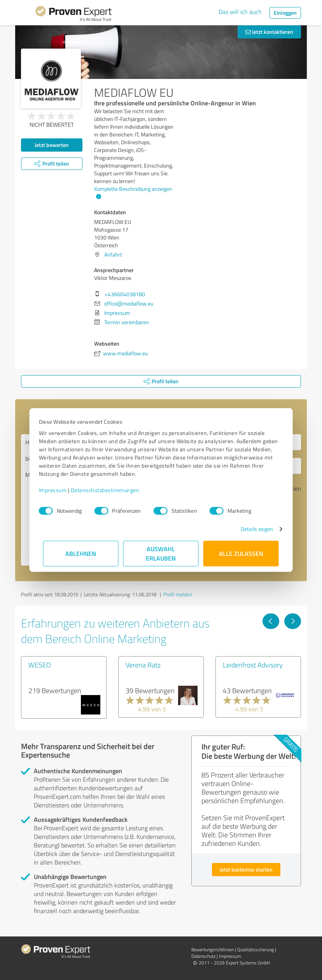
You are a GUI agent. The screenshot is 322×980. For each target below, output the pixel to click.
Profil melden (178, 594)
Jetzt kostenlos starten (246, 869)
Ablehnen (81, 553)
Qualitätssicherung (255, 949)
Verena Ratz (143, 665)
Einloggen (285, 13)
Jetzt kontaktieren (269, 32)
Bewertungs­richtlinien (213, 949)
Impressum (57, 490)
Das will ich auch (240, 12)
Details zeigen (253, 529)
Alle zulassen (241, 553)
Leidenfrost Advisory (253, 665)
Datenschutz (203, 956)
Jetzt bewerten (52, 145)
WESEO (40, 665)
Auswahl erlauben (161, 553)
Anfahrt (113, 254)
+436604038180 (125, 294)
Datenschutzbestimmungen (109, 490)
